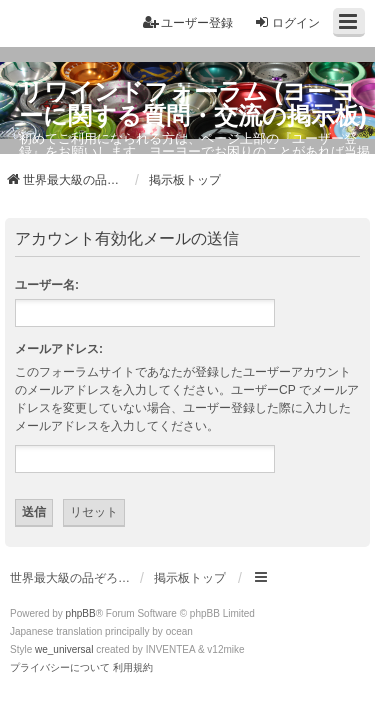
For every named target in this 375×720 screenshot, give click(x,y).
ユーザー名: (47, 285)
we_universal (64, 649)
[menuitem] (60, 668)
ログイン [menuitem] (287, 22)
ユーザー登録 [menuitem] (188, 22)
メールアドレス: (59, 349)
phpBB (81, 613)
